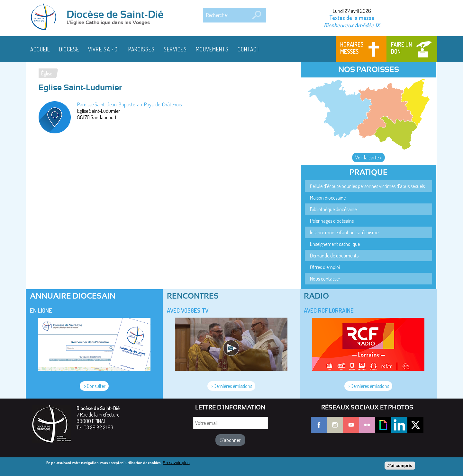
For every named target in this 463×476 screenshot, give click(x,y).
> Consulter (94, 386)
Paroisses (141, 49)
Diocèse (69, 49)
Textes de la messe (352, 18)
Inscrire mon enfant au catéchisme (344, 232)
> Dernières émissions (231, 386)
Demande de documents (334, 256)
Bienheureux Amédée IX (352, 25)
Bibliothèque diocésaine (333, 209)
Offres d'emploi (325, 267)
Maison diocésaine (328, 198)
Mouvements (212, 49)
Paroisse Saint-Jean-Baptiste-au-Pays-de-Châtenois (129, 104)
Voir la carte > (368, 157)
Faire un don (401, 48)
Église (47, 73)
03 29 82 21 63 (98, 427)
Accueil (40, 49)
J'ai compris (400, 467)
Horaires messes (352, 48)
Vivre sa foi (104, 49)
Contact (249, 49)
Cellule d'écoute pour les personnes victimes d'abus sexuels (367, 186)
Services (175, 49)
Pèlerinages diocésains (332, 221)
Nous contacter (325, 279)
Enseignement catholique (335, 244)
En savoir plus (176, 464)
